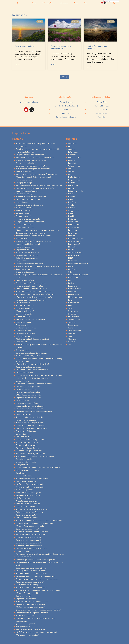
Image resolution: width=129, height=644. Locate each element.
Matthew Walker (74, 255)
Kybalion (72, 236)
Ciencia (71, 172)
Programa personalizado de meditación (31, 160)
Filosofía (71, 197)
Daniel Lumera (102, 113)
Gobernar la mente (23, 336)
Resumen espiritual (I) (24, 247)
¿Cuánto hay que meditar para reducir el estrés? (34, 297)
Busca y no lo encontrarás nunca (28, 403)
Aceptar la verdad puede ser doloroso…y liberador (35, 456)
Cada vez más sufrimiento (26, 334)
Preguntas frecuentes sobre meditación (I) (32, 370)
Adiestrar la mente (23, 303)
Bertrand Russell (75, 158)
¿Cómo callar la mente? (25, 311)
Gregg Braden (74, 211)
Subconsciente (74, 325)
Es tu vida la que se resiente (27, 258)
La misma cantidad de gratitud (28, 244)
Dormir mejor (21, 473)
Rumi (70, 306)
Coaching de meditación (25, 163)
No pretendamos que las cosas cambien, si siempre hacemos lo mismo (39, 564)
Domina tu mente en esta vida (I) (29, 543)
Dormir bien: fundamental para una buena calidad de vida (38, 149)
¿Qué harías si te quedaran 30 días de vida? (33, 479)
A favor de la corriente (24, 225)
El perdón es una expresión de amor (30, 205)
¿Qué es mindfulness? (24, 498)
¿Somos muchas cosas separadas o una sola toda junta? (38, 230)
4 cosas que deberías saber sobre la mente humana (36, 576)
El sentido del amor (23, 557)
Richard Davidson (75, 297)
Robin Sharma (74, 303)
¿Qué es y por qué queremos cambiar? (31, 607)
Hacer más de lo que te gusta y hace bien (32, 378)
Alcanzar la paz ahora (24, 331)
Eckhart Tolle (102, 102)
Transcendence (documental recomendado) (33, 509)
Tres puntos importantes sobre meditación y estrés (36, 294)
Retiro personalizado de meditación (30, 264)
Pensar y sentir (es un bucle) (27, 445)
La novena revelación (76, 239)
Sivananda (72, 314)
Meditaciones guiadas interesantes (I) (30, 604)
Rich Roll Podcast (102, 106)
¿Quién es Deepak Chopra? (26, 389)
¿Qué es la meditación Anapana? (28, 367)
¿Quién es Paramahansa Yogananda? (30, 526)
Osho (70, 272)
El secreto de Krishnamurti (26, 431)
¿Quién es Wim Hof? (24, 596)
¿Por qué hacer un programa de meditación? (33, 169)
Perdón (71, 283)
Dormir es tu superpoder (25, 551)
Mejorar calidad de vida (25, 152)
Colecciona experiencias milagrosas (29, 409)
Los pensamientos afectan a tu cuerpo (31, 406)
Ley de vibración (22, 202)
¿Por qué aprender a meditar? (27, 635)
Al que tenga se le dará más (27, 501)
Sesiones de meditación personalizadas (31, 568)
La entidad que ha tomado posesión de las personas (36, 560)
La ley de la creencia (24, 437)
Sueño (71, 328)
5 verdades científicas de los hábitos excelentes (34, 412)
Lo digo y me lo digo (24, 183)
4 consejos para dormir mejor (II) (28, 493)
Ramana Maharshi (75, 289)
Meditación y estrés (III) (25, 172)
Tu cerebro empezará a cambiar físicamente (33, 532)
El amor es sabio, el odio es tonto (29, 546)
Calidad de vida (74, 166)
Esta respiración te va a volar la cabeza (31, 571)
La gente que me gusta (25, 250)
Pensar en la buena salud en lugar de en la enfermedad (37, 579)
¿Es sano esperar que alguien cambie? (30, 454)
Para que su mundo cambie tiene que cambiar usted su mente (40, 554)
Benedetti (72, 155)
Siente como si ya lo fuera (26, 328)
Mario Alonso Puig (75, 253)
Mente (71, 267)
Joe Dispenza (73, 222)
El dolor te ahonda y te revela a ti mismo (32, 574)
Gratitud (71, 208)
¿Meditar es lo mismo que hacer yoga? (31, 630)
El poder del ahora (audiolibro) (66, 106)
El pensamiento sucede (25, 272)
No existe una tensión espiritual (28, 392)
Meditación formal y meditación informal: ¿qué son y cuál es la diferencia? (40, 346)
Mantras (71, 250)
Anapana (72, 149)
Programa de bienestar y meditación (30, 155)
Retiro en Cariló (22, 342)
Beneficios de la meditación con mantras (32, 166)
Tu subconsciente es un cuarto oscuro (31, 233)
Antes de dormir (22, 325)
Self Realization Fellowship (66, 117)
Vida (70, 336)
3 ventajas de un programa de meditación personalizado (38, 174)
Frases (77, 3)
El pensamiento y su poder (26, 462)
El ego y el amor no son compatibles (30, 222)
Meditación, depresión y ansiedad (97, 48)
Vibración (72, 334)
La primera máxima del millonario (29, 398)
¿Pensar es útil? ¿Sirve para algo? (28, 537)
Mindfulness (73, 269)
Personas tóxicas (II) (24, 213)
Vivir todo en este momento (27, 518)
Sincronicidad (73, 311)
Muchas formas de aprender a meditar (31, 320)
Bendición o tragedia (24, 459)
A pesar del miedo (23, 350)
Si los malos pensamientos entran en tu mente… (34, 384)
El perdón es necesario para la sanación (31, 197)
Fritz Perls (72, 202)
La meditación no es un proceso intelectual (32, 613)
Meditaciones (65, 3)
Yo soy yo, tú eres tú (24, 314)
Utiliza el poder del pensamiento (28, 395)
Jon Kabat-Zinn (74, 225)
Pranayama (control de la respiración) (30, 487)
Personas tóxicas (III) (24, 194)
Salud (70, 308)
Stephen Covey (74, 320)
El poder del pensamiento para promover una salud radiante (39, 375)
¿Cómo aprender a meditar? (27, 515)
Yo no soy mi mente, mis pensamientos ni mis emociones (38, 590)
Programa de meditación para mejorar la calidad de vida (37, 267)
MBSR (71, 258)
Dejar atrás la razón (23, 401)
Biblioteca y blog (48, 3)
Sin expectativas (22, 434)
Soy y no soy (21, 261)
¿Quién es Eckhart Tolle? (25, 616)
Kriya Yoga (72, 233)
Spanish (107, 1)
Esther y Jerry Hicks (76, 191)
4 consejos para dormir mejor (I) (28, 495)
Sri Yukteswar (73, 317)
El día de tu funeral (23, 239)
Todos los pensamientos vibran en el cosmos (33, 236)
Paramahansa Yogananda (78, 275)
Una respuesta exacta (24, 373)
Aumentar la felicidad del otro (27, 448)
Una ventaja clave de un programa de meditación (35, 188)
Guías (35, 3)
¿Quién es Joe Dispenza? (25, 624)
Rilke (70, 300)
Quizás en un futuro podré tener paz (30, 512)
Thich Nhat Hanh (75, 331)
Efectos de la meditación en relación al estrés (33, 292)
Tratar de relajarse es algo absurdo (29, 417)
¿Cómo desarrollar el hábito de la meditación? (33, 177)
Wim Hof (102, 117)
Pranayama (73, 286)
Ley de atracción (75, 244)
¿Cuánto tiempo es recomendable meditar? (32, 364)
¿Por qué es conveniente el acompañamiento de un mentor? (39, 186)
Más (86, 3)
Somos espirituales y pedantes (28, 253)
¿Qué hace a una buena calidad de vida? (31, 588)
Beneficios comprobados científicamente (62, 48)
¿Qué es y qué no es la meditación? (29, 484)
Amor (70, 146)
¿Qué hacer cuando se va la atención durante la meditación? (39, 521)
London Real (102, 110)
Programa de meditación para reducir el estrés (34, 241)
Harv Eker (72, 216)
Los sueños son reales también (28, 200)
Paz (70, 280)
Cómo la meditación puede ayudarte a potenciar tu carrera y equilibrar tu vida (39, 360)
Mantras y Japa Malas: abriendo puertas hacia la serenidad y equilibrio (39, 276)
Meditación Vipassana (24, 490)
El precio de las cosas (24, 476)
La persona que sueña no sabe (28, 191)
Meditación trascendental (78, 264)
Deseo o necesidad (23, 322)
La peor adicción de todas (26, 599)
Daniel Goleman (74, 177)
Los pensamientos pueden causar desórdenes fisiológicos (38, 468)
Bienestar (72, 160)
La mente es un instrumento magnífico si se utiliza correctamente (35, 620)
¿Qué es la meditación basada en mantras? (32, 339)
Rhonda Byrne (74, 294)
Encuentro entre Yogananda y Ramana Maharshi (35, 523)
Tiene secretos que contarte (27, 269)
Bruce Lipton (73, 163)
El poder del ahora (23, 317)
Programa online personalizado (28, 219)
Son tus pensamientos (25, 308)
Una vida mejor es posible (26, 482)
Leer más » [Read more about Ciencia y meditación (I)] (18, 65)
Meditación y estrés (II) (25, 208)
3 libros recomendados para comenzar (31, 535)
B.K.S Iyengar (73, 152)
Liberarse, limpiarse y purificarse (28, 387)
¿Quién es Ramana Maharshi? (27, 593)
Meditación (72, 261)
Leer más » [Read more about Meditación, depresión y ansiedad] (89, 67)
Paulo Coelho (73, 278)
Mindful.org (66, 110)
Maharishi (72, 247)
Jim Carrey (72, 219)
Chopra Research (66, 102)
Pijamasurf (66, 113)
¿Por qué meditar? (23, 627)
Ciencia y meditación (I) (25, 46)
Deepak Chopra (74, 180)
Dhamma (72, 183)
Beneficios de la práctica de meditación (31, 283)
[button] (114, 3)
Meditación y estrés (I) (24, 211)
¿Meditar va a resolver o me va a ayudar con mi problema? (38, 610)
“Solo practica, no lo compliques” (28, 585)
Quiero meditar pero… (24, 415)
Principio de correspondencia (27, 442)
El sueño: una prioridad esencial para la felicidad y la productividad (36, 145)
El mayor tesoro (22, 465)
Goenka (71, 205)
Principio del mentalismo (25, 507)
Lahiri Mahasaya (74, 241)
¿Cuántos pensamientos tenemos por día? (32, 602)
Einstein (71, 188)
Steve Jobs (72, 322)
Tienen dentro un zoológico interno (29, 423)
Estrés (71, 194)
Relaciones (72, 292)
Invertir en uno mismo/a (25, 180)
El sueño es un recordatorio (27, 227)
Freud (70, 200)
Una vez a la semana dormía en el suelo (31, 428)
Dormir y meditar (22, 381)
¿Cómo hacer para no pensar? (27, 529)
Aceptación (73, 144)
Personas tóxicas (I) (23, 216)
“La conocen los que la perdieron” (29, 451)
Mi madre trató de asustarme (27, 255)
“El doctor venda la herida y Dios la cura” (32, 440)
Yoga (70, 345)
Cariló (70, 169)
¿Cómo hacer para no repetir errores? (30, 582)
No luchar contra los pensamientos (29, 286)
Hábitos (71, 213)
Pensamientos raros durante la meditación (32, 289)
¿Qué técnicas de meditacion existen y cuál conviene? (36, 632)
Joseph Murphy (74, 227)
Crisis (70, 174)
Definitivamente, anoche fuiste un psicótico (32, 549)
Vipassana (72, 339)
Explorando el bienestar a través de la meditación (35, 158)
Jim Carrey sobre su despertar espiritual (31, 300)
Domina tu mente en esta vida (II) (29, 540)
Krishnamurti (73, 230)
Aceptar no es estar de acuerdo (28, 504)
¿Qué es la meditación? (25, 306)
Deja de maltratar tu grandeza (28, 470)
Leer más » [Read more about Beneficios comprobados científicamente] (53, 64)
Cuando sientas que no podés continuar (31, 426)
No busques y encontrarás (26, 420)
